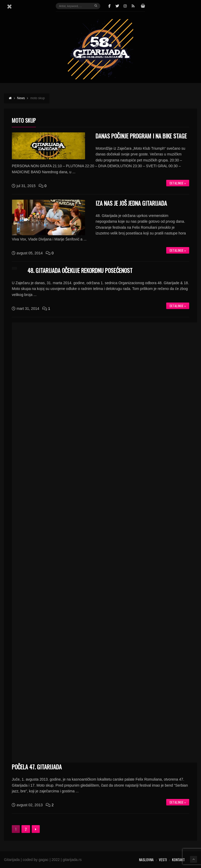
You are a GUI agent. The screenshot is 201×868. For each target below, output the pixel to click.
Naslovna (146, 859)
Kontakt (178, 859)
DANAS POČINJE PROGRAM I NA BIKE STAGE (141, 136)
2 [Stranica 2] (26, 829)
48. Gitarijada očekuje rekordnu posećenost (80, 270)
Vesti (163, 859)
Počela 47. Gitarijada (37, 767)
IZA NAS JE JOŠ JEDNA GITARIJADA (131, 203)
